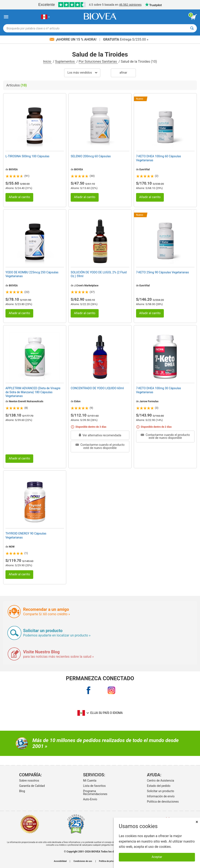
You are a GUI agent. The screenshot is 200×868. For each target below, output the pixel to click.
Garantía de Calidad (32, 786)
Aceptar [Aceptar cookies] (157, 857)
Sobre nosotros (29, 781)
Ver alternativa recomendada (100, 435)
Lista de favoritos (94, 786)
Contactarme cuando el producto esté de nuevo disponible (100, 446)
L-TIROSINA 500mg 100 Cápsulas (27, 156)
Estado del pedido (159, 786)
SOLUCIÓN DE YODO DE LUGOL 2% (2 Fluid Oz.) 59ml (99, 274)
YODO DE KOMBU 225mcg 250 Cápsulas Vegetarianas (32, 274)
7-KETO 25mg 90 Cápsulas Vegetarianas (163, 272)
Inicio (48, 62)
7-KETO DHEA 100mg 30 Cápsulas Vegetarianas (159, 390)
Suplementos (65, 62)
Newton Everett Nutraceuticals (26, 401)
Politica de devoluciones (163, 802)
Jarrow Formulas (149, 401)
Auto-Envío (90, 799)
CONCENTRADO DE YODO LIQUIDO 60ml (97, 388)
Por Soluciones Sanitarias (98, 62)
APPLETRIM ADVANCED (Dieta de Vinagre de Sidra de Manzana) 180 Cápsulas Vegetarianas (33, 392)
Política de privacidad (109, 861)
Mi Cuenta (90, 781)
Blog (22, 791)
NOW (12, 547)
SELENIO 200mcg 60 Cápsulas (91, 156)
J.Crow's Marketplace (86, 286)
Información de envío (161, 796)
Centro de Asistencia (161, 781)
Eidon (77, 401)
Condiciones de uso (83, 861)
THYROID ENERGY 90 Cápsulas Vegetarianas (26, 535)
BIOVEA (13, 169)
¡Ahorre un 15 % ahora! (74, 39)
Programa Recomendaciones (95, 793)
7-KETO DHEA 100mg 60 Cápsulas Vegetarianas (159, 158)
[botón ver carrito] (194, 17)
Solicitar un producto (161, 791)
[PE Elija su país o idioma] (45, 17)
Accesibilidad (60, 861)
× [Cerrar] (197, 822)
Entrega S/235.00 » (126, 39)
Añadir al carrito (19, 197)
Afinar (123, 73)
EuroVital (145, 169)
